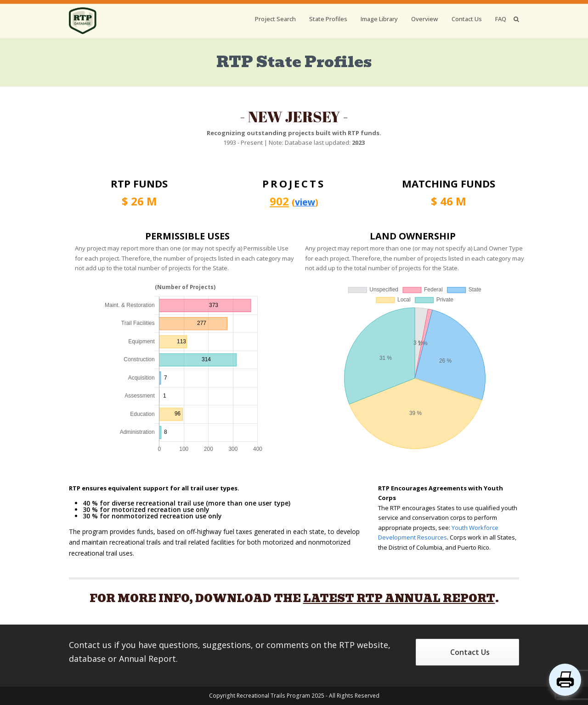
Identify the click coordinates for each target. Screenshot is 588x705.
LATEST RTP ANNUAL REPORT (399, 598)
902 (279, 201)
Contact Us (470, 652)
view (305, 202)
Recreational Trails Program (273, 696)
